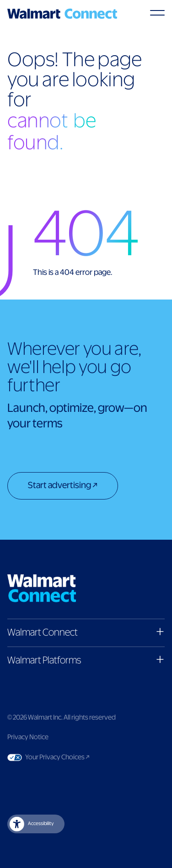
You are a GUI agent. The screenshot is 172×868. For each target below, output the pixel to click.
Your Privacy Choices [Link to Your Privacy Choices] (75, 758)
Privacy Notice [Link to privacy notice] (28, 737)
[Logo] (62, 14)
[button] (86, 633)
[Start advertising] (63, 487)
